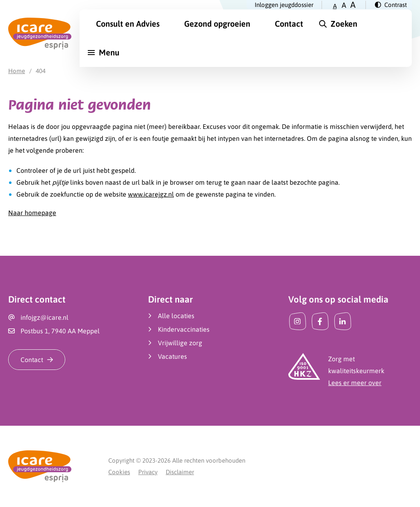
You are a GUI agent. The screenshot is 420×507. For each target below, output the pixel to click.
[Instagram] (298, 321)
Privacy (148, 472)
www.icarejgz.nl (151, 194)
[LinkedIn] (343, 321)
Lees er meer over (355, 383)
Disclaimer (180, 472)
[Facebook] (320, 321)
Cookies (119, 472)
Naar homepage (32, 213)
